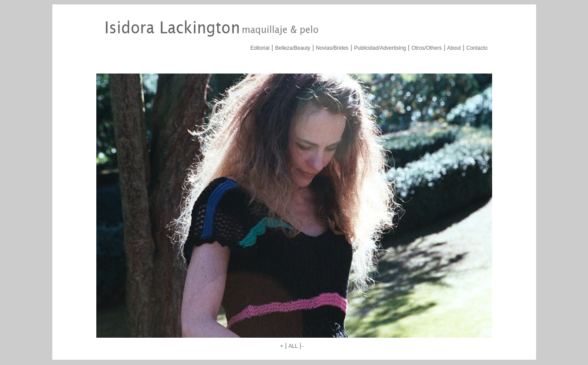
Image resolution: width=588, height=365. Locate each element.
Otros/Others (427, 48)
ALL (293, 346)
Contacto (477, 48)
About (454, 48)
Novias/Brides (332, 48)
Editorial (260, 48)
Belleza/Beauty (293, 48)
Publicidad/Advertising (380, 48)
